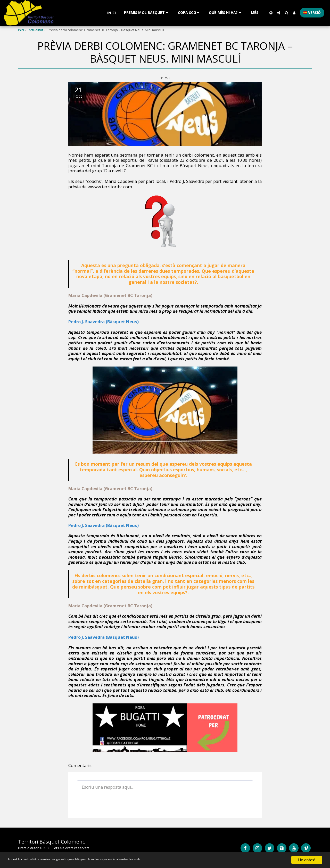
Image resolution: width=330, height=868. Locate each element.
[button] (147, 13)
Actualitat (36, 30)
